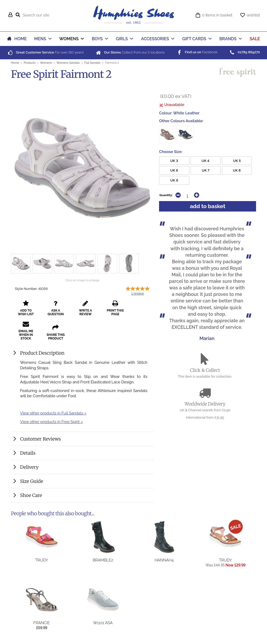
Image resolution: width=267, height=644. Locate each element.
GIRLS (122, 39)
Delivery (29, 467)
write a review (83, 312)
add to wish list (25, 312)
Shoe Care (31, 495)
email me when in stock (139, 310)
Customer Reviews (41, 439)
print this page (111, 312)
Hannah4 (164, 560)
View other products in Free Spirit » (51, 422)
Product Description (42, 353)
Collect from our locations (130, 52)
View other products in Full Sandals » (53, 413)
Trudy (42, 560)
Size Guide (32, 481)
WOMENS (69, 39)
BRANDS (228, 39)
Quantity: (166, 195)
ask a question (54, 312)
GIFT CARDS (194, 39)
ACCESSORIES (155, 39)
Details (28, 453)
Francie (42, 623)
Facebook (197, 52)
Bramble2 (103, 560)
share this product (25, 332)
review (138, 293)
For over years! (45, 52)
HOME (20, 39)
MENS (40, 39)
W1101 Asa (103, 623)
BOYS (97, 39)
